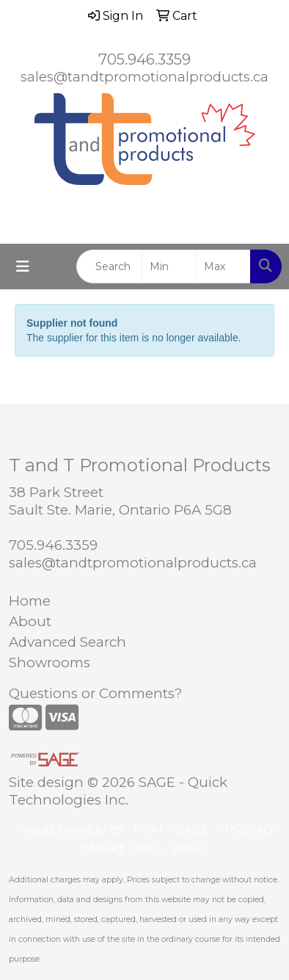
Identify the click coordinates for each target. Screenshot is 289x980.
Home (30, 601)
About (30, 621)
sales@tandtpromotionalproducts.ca (144, 77)
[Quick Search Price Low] (169, 266)
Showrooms (50, 663)
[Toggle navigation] (23, 266)
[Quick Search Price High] (223, 266)
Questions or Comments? (95, 693)
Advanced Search (67, 642)
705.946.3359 (144, 59)
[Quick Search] (109, 266)
